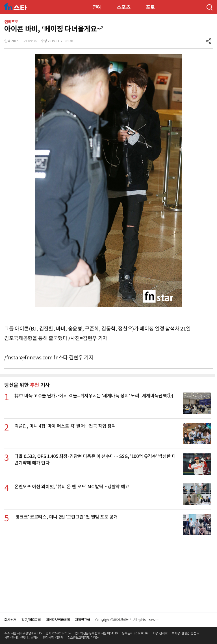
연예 (97, 7)
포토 (150, 7)
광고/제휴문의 (31, 620)
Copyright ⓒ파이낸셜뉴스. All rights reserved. (128, 620)
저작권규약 (82, 620)
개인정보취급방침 (58, 620)
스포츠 (124, 7)
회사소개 (10, 620)
